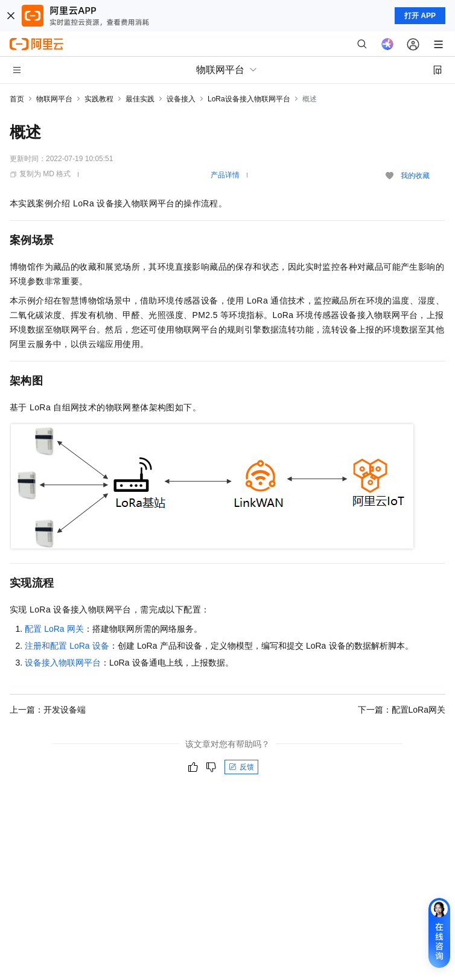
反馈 (241, 767)
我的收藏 (415, 176)
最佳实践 (140, 99)
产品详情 (225, 175)
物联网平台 (54, 99)
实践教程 (99, 99)
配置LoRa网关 (54, 629)
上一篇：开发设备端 (48, 710)
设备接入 (181, 99)
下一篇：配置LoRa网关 (402, 710)
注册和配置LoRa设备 (67, 646)
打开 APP (420, 16)
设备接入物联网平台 (63, 663)
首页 (17, 99)
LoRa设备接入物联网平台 (249, 99)
